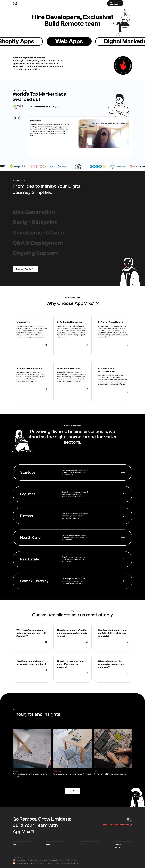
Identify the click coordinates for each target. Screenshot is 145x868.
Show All (72, 791)
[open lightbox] (104, 134)
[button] (130, 3)
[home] (15, 3)
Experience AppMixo (25, 269)
